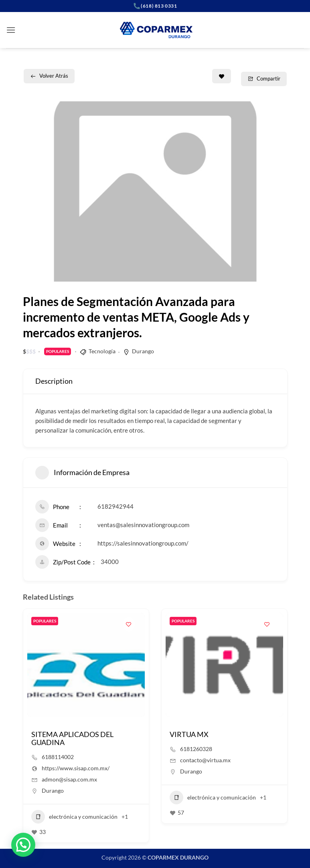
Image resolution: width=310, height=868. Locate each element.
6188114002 (58, 757)
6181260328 (196, 749)
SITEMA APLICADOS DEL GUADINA (72, 738)
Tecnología (102, 351)
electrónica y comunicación (74, 817)
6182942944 (115, 506)
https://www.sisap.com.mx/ (76, 768)
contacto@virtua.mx (205, 760)
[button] (11, 30)
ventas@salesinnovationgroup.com (143, 525)
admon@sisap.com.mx (69, 779)
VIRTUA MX (189, 734)
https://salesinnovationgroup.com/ (143, 543)
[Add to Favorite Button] (222, 76)
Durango (143, 351)
